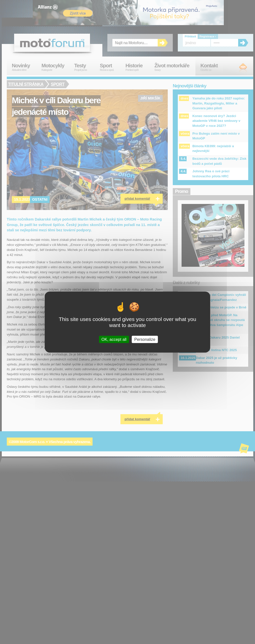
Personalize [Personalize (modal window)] (145, 339)
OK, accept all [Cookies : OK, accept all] (114, 339)
